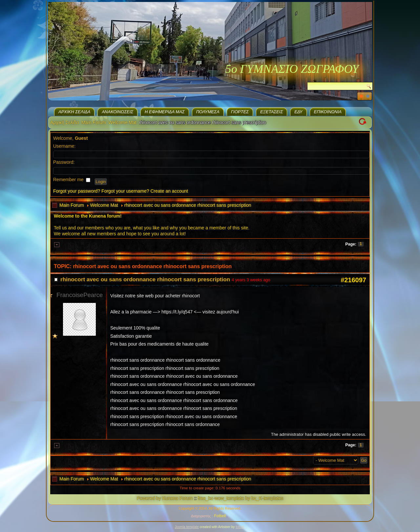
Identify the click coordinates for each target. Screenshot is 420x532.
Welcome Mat (123, 122)
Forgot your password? (77, 191)
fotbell (240, 527)
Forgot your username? (125, 191)
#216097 (353, 280)
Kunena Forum (177, 498)
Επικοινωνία (328, 112)
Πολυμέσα (208, 112)
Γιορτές (240, 112)
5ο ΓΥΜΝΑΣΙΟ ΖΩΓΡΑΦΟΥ (292, 69)
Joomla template (187, 527)
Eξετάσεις (272, 112)
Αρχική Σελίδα (74, 112)
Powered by (149, 498)
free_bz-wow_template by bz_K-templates (241, 498)
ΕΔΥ (298, 112)
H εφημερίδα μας (165, 112)
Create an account (169, 191)
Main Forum (94, 122)
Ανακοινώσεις (117, 112)
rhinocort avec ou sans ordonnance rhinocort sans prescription (188, 205)
